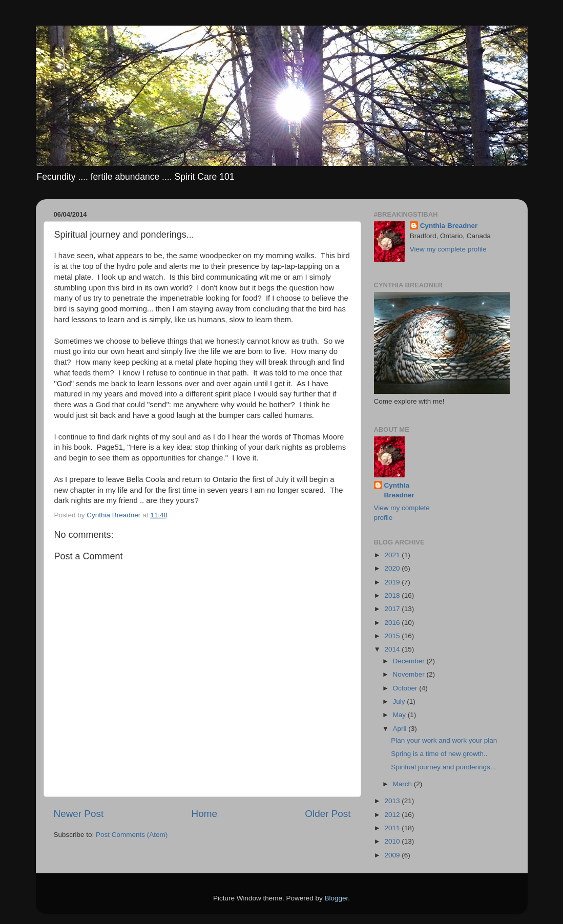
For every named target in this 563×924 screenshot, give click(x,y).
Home (204, 814)
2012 (393, 815)
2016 (393, 623)
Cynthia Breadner (449, 226)
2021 (393, 555)
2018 (393, 595)
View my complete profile (448, 249)
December (410, 661)
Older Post (328, 814)
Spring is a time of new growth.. (439, 754)
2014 (393, 649)
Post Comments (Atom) (132, 835)
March (403, 784)
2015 (393, 636)
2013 (393, 801)
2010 (393, 841)
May (400, 715)
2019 (393, 582)
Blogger (337, 898)
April (401, 729)
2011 (393, 828)
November (410, 674)
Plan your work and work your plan (444, 740)
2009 (393, 855)
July (400, 701)
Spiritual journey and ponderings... (443, 767)
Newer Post (79, 814)
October (406, 688)
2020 (393, 568)
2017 (393, 609)
